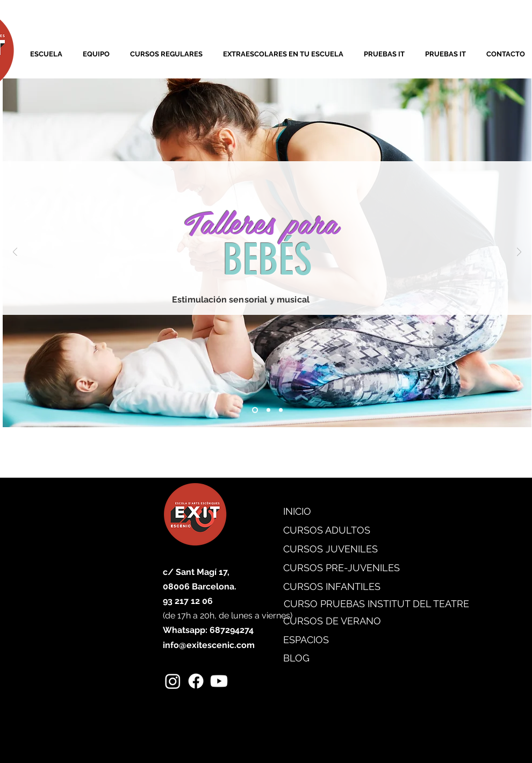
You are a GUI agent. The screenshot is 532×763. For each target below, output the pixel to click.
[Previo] (15, 253)
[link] (33, 24)
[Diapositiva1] (255, 410)
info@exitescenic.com (209, 645)
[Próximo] (519, 253)
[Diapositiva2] (268, 410)
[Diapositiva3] (281, 410)
